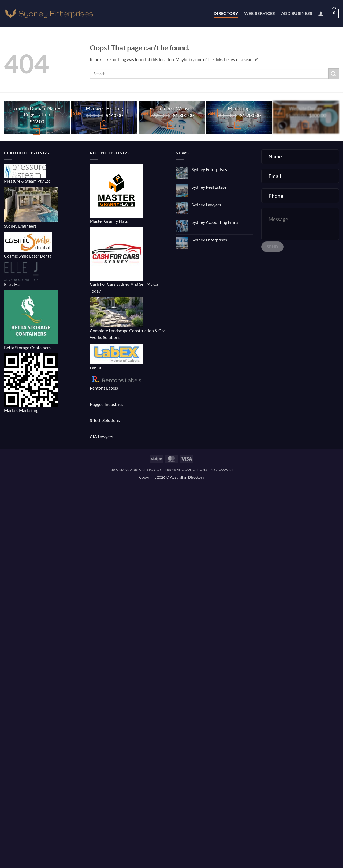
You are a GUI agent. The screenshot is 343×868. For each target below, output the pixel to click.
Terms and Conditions (186, 469)
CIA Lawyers (101, 437)
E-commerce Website (171, 108)
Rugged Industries (107, 404)
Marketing (239, 108)
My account (222, 469)
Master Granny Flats (109, 221)
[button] (321, 13)
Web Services (260, 13)
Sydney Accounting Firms (215, 222)
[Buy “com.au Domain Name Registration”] (36, 132)
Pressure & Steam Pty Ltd (27, 181)
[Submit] (334, 73)
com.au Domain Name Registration (37, 111)
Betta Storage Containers (27, 347)
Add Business (297, 13)
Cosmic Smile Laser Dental (28, 256)
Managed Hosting (104, 108)
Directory (226, 13)
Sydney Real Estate (209, 187)
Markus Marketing (21, 410)
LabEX (96, 368)
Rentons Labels (104, 388)
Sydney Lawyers (206, 205)
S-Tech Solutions (105, 420)
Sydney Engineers (20, 226)
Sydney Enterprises (209, 169)
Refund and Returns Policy (135, 469)
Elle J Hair (13, 284)
